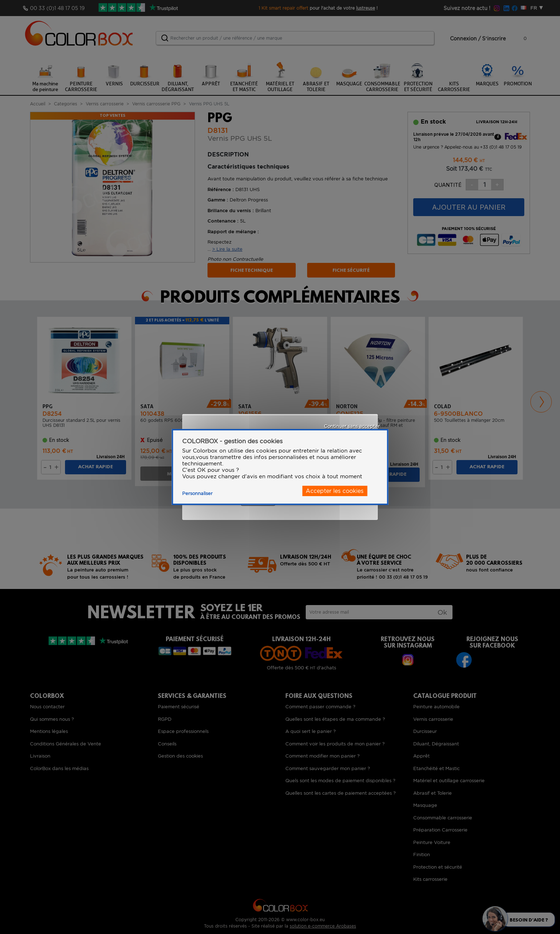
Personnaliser (197, 493)
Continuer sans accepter (352, 426)
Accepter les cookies (335, 491)
